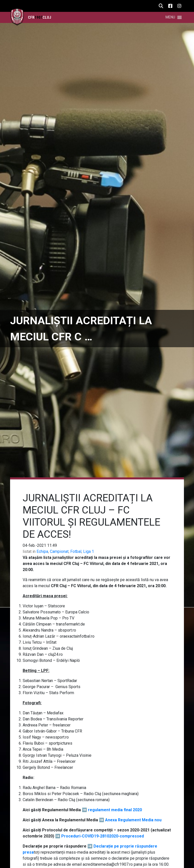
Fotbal (76, 551)
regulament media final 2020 (115, 810)
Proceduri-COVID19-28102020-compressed (103, 836)
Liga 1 (89, 551)
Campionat (59, 551)
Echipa (42, 551)
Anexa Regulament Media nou (133, 820)
